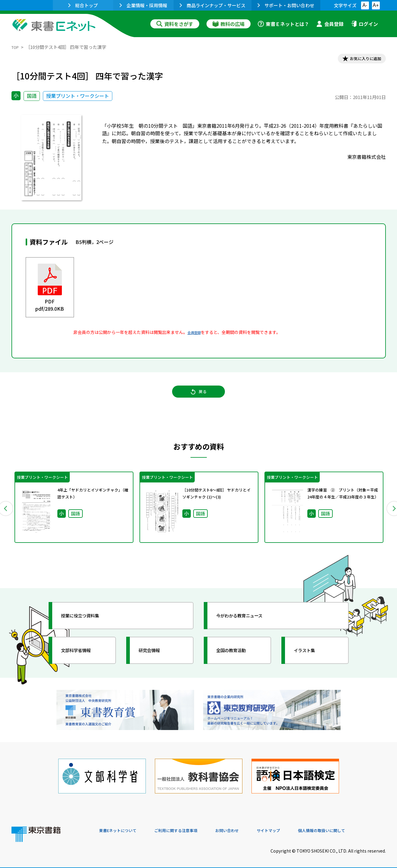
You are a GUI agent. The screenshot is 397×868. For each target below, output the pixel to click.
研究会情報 (155, 659)
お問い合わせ (249, 827)
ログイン (364, 24)
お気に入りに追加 (360, 60)
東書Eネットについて (122, 827)
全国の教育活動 (239, 659)
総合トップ (83, 5)
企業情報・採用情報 (143, 5)
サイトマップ (296, 827)
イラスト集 (311, 659)
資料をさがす (175, 24)
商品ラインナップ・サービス (213, 5)
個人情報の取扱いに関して (357, 827)
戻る (199, 399)
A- (365, 5)
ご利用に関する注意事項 (190, 827)
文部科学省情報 (83, 659)
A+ (376, 5)
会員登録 (330, 24)
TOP (16, 47)
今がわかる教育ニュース (249, 624)
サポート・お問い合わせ (286, 5)
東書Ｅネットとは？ (283, 24)
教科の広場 (229, 24)
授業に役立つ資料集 (89, 624)
